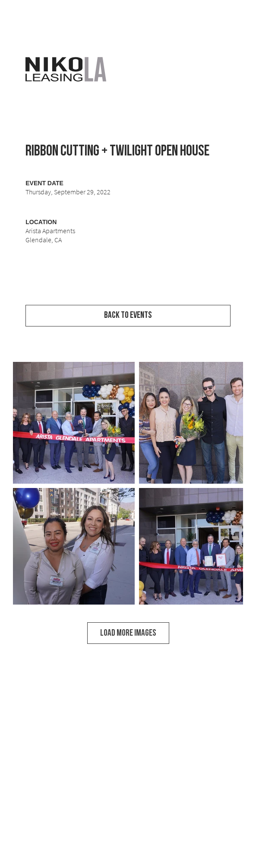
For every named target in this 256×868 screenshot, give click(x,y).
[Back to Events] (128, 316)
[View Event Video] (128, 291)
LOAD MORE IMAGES (128, 633)
